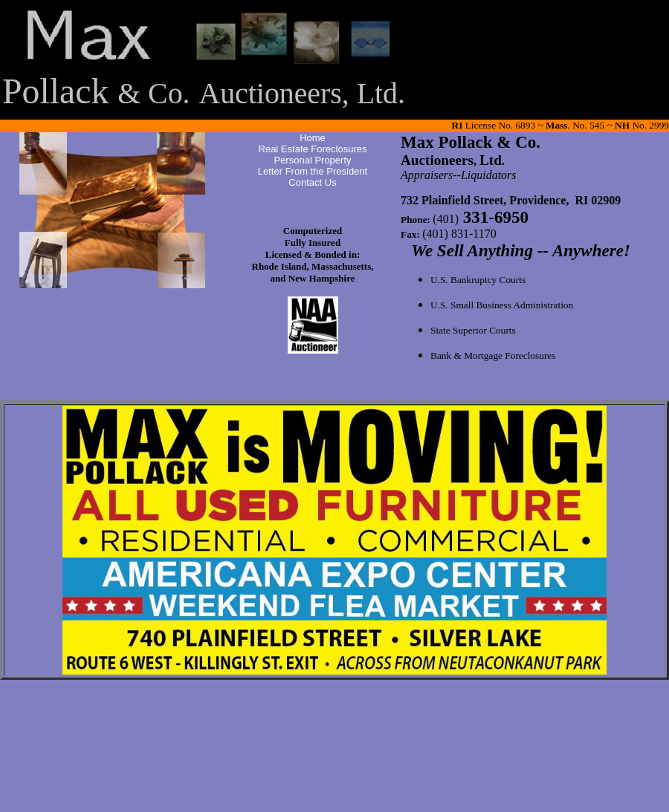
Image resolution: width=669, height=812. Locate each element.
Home (313, 138)
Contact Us (312, 182)
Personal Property (312, 160)
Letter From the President (313, 171)
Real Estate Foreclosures (313, 149)
